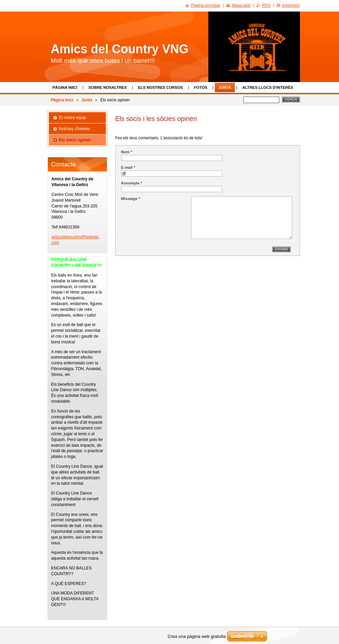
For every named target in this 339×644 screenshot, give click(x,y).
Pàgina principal (205, 5)
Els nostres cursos (161, 87)
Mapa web (241, 5)
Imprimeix (291, 5)
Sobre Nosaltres (108, 87)
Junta (225, 87)
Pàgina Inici (65, 87)
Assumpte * (132, 183)
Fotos (201, 87)
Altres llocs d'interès (268, 87)
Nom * (127, 152)
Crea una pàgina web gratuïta (197, 636)
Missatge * (131, 199)
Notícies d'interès (75, 129)
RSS (266, 5)
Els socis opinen (75, 140)
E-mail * (128, 167)
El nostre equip (73, 118)
